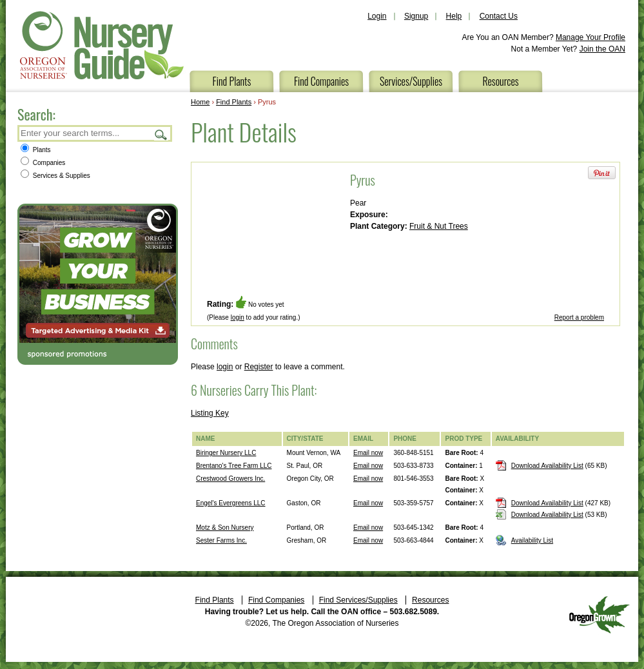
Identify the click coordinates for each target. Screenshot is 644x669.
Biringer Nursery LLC (226, 453)
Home (200, 102)
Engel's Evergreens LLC (231, 503)
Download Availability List (547, 466)
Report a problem (579, 317)
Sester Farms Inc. (221, 540)
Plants (36, 150)
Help (454, 16)
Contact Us (499, 16)
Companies (43, 163)
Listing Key (210, 413)
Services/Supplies (411, 81)
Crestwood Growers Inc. (230, 479)
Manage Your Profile (590, 37)
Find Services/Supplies (358, 600)
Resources (500, 81)
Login (377, 16)
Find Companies (321, 81)
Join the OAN (602, 49)
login (238, 317)
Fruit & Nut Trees (439, 226)
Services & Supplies (55, 176)
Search (161, 134)
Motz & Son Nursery (225, 528)
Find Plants (232, 81)
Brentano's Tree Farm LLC (234, 466)
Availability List (532, 540)
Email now (368, 453)
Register (259, 367)
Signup (416, 16)
